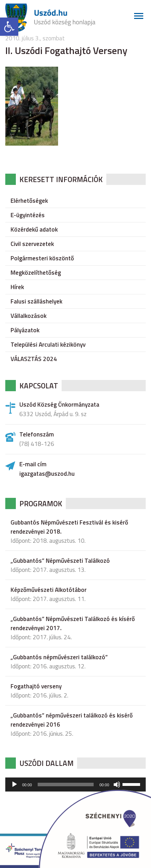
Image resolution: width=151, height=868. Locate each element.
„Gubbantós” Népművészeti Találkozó (60, 561)
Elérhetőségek (29, 201)
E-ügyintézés (28, 215)
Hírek (17, 287)
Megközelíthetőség (36, 273)
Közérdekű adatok (34, 229)
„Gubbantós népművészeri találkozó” (59, 657)
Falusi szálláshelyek (36, 301)
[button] (9, 27)
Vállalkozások (29, 316)
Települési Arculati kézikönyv (48, 345)
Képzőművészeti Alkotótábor (49, 590)
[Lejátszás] (14, 784)
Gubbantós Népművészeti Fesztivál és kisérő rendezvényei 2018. (69, 527)
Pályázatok (25, 330)
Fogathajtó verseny (36, 686)
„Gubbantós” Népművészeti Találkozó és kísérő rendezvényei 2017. (73, 623)
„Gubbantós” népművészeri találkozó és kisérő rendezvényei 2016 (72, 720)
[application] (75, 784)
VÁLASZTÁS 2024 (34, 359)
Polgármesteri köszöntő (42, 258)
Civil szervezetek (32, 244)
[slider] (66, 784)
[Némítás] (117, 784)
